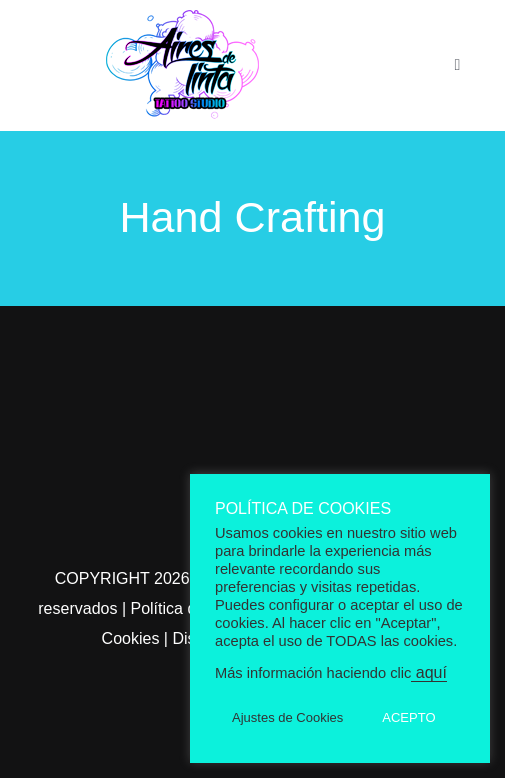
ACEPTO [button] (408, 717)
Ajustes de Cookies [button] (287, 717)
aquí (429, 672)
